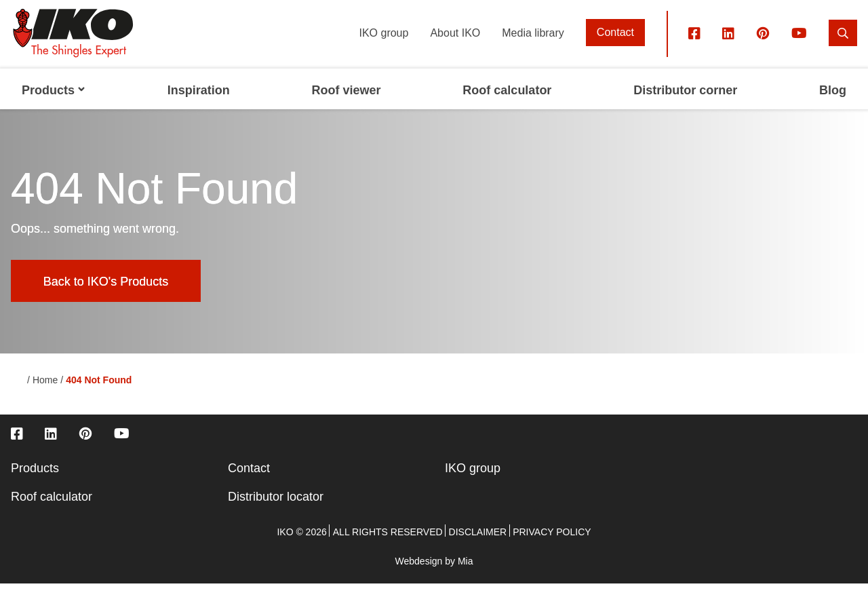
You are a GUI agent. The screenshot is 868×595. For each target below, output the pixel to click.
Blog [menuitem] (833, 102)
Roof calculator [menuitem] (507, 102)
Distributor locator (276, 508)
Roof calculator (52, 508)
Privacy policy (552, 543)
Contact (615, 44)
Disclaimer (478, 543)
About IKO (455, 44)
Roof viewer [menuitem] (347, 102)
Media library (533, 44)
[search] (843, 44)
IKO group (383, 44)
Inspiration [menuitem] (199, 102)
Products (35, 480)
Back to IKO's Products (106, 292)
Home (45, 391)
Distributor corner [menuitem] (685, 102)
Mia (466, 573)
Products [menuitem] (54, 102)
